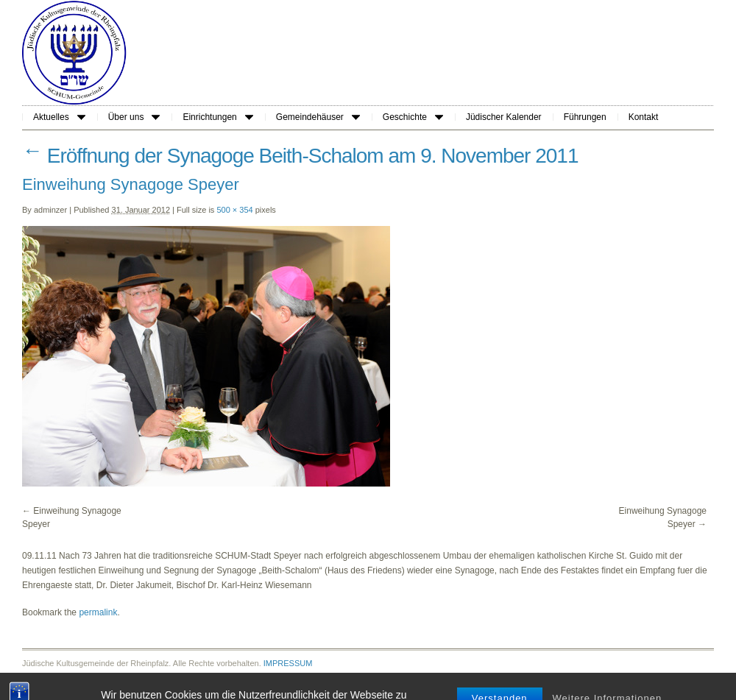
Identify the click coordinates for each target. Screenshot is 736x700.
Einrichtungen (217, 117)
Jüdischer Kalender (504, 117)
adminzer (50, 210)
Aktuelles (59, 117)
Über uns (134, 117)
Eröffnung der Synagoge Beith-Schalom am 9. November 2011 (300, 156)
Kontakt (644, 117)
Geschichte (413, 117)
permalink (98, 612)
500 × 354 (234, 210)
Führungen (585, 117)
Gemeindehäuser (318, 117)
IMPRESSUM (288, 663)
